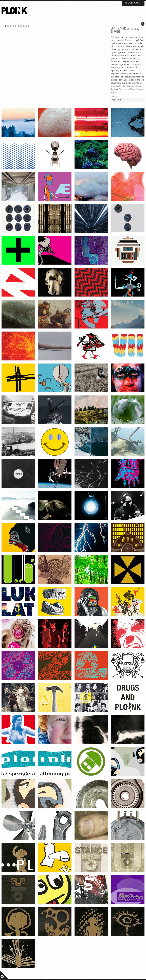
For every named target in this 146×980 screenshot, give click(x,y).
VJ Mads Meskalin (136, 89)
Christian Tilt (129, 86)
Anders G (123, 89)
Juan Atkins (137, 83)
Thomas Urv (117, 86)
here (124, 49)
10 (29, 26)
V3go (113, 92)
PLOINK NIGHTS (31, 12)
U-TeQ (138, 86)
